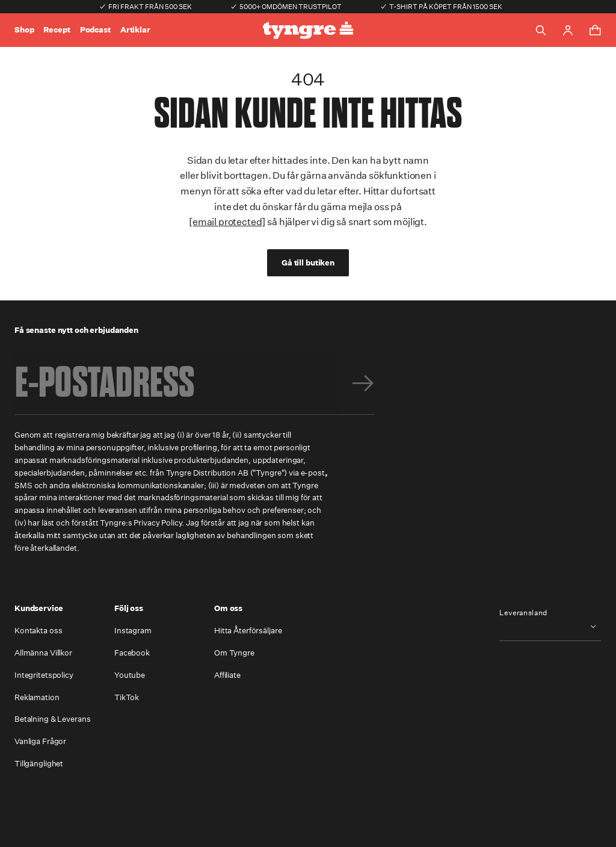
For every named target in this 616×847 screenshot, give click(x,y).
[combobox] (550, 626)
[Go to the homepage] (308, 30)
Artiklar (135, 30)
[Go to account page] (568, 30)
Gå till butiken (308, 263)
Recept (57, 30)
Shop (24, 30)
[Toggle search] (541, 30)
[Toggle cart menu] (595, 30)
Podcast (95, 30)
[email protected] (227, 222)
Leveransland (523, 613)
